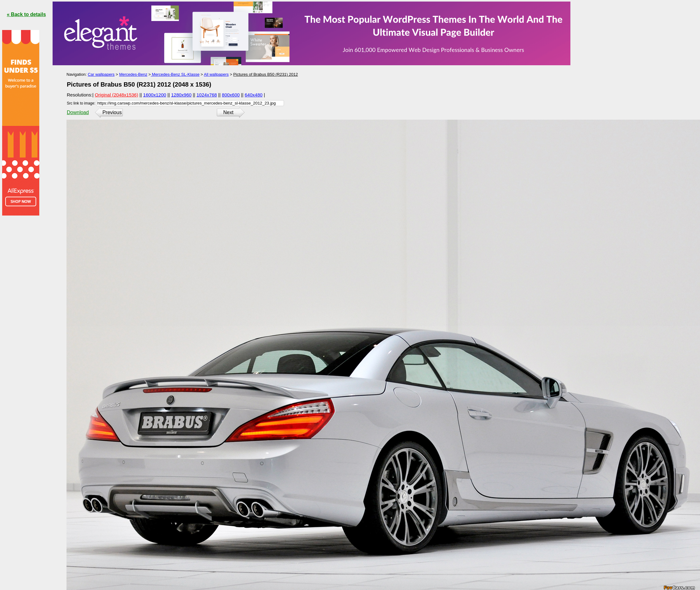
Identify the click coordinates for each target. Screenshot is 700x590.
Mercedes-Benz (133, 74)
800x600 (231, 95)
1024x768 (207, 95)
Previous (112, 112)
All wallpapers (216, 74)
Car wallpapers (101, 74)
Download (78, 112)
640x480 (254, 95)
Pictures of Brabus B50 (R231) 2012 (266, 74)
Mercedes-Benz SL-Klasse (175, 74)
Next (228, 112)
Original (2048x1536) (117, 95)
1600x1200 (155, 95)
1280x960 (181, 95)
